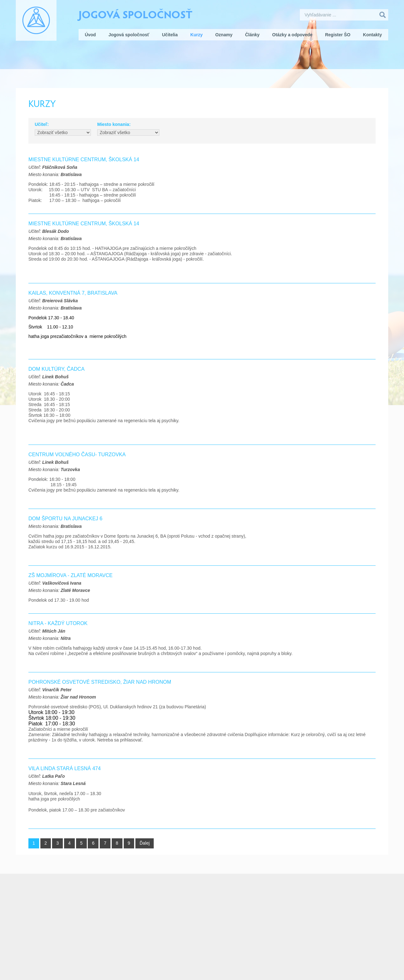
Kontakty (372, 35)
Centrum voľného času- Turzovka (77, 455)
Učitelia (170, 35)
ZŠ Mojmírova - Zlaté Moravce (71, 575)
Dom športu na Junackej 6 (65, 519)
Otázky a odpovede (292, 35)
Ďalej (145, 843)
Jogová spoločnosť (136, 14)
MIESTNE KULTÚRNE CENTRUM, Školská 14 (84, 159)
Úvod (90, 35)
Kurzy (196, 35)
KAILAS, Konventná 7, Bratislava (73, 293)
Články (252, 35)
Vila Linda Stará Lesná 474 (65, 768)
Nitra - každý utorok (58, 623)
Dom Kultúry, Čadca (56, 369)
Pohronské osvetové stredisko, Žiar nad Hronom (100, 682)
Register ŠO (338, 35)
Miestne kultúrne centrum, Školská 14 (84, 224)
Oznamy (224, 35)
